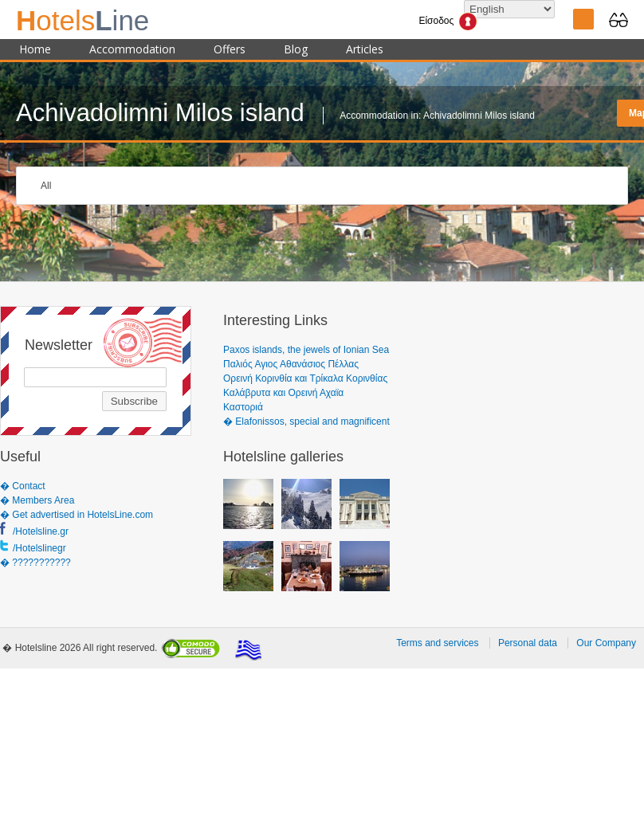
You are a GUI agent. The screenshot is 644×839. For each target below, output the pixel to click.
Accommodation (132, 49)
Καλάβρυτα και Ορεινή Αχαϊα (283, 393)
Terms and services (437, 643)
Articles (365, 49)
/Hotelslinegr (39, 548)
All (46, 186)
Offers (230, 49)
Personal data (528, 643)
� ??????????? (35, 563)
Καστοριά (243, 407)
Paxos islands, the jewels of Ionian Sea (306, 350)
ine (82, 20)
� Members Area (37, 500)
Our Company (606, 643)
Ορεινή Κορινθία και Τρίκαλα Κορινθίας (305, 378)
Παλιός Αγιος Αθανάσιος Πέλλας (291, 364)
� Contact (23, 486)
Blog (296, 49)
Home (35, 49)
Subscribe (134, 401)
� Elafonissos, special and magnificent (306, 421)
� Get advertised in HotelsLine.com (77, 515)
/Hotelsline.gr (41, 531)
